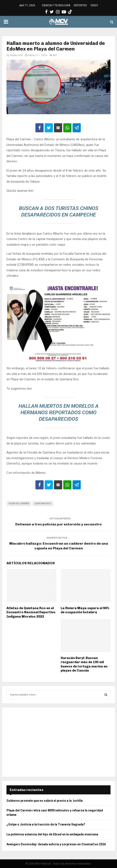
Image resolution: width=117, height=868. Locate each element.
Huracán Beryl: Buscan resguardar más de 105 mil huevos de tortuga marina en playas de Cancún (84, 664)
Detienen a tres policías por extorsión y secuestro (58, 524)
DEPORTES (80, 5)
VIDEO (94, 5)
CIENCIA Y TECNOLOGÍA (56, 5)
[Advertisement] (58, 742)
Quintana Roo (43, 504)
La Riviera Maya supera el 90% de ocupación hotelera (85, 610)
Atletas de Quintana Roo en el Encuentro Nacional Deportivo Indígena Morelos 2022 (31, 612)
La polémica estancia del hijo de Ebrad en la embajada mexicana (52, 834)
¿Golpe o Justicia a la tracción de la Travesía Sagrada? (46, 824)
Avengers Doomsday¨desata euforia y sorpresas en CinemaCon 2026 (56, 844)
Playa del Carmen (19, 504)
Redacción (16, 55)
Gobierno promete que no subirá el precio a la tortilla (45, 801)
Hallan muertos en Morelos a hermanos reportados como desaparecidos (59, 413)
